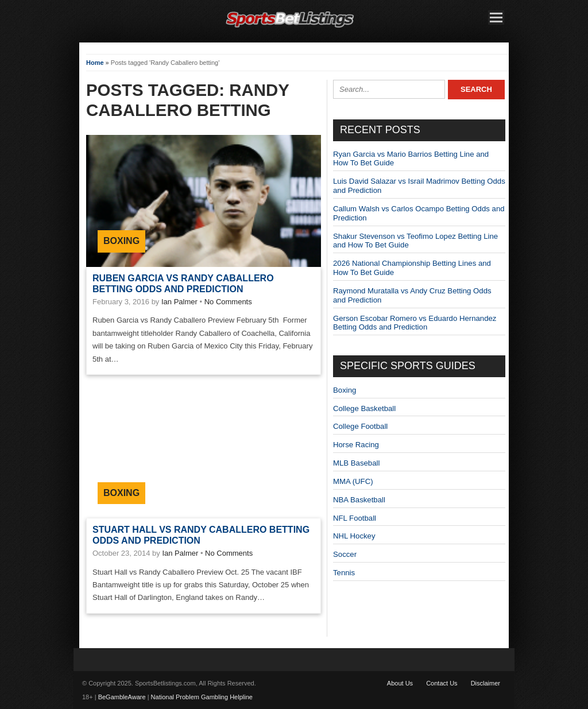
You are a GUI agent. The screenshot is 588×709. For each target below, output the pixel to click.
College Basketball (364, 408)
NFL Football (355, 518)
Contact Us (442, 683)
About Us (400, 683)
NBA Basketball (359, 500)
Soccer (345, 554)
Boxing (121, 241)
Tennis (344, 573)
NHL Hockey (354, 536)
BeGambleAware (122, 697)
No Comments (228, 302)
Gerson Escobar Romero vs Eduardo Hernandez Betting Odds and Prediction (415, 323)
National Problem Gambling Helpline (202, 697)
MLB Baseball (356, 463)
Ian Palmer (179, 302)
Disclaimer (486, 683)
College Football (360, 426)
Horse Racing (356, 445)
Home (95, 63)
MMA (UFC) (353, 481)
